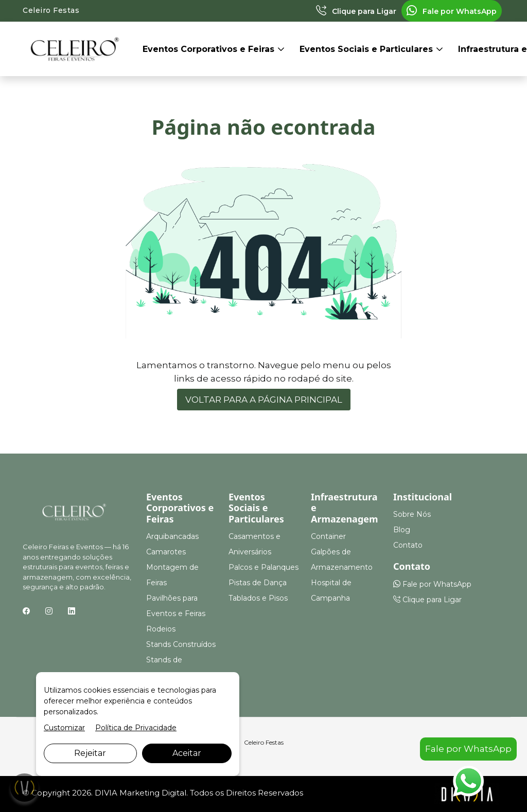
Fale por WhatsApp (452, 11)
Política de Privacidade (136, 728)
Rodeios (161, 629)
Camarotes (166, 552)
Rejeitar (90, 753)
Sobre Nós (412, 514)
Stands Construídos (181, 644)
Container (328, 536)
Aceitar (187, 753)
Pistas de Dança (258, 583)
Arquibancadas (172, 536)
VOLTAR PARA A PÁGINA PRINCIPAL (264, 400)
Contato (408, 545)
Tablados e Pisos (258, 598)
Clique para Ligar (356, 11)
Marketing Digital (153, 793)
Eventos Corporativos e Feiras (210, 49)
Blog (402, 530)
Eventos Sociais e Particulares (367, 49)
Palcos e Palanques (263, 567)
